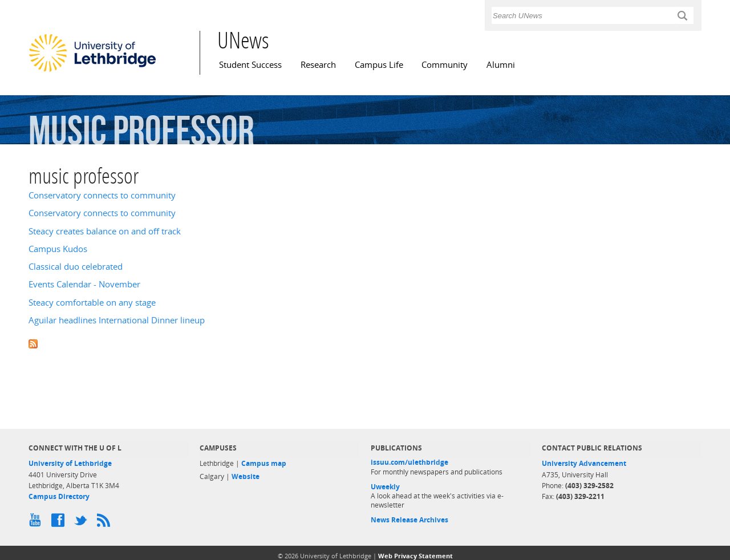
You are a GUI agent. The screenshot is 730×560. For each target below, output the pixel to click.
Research (318, 65)
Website (246, 476)
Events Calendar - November (84, 284)
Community (445, 65)
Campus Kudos (58, 249)
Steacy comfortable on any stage (92, 303)
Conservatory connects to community (102, 195)
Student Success (250, 65)
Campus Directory (59, 496)
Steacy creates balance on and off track (105, 231)
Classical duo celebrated (76, 267)
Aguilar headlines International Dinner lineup (117, 320)
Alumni (501, 65)
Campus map (264, 463)
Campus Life (379, 65)
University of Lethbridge (70, 463)
